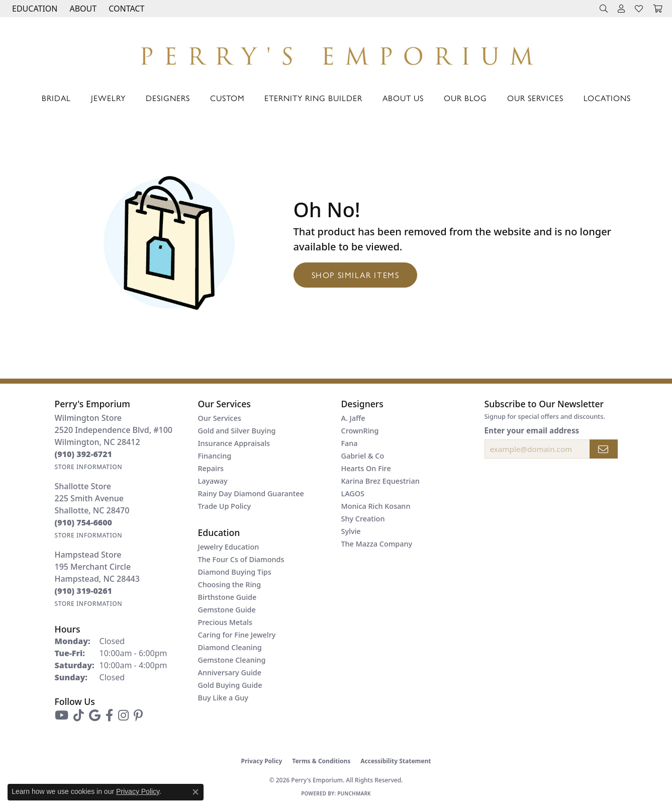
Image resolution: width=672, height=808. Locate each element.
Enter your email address (532, 430)
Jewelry (108, 98)
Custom (227, 98)
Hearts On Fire (366, 468)
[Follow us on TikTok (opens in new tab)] (79, 715)
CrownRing (360, 431)
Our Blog (465, 98)
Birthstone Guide (227, 597)
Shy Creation (363, 519)
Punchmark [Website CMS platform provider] (354, 793)
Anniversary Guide (230, 672)
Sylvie (351, 531)
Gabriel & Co (363, 456)
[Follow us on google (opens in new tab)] (95, 715)
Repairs (211, 468)
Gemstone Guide (227, 610)
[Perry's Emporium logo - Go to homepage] (336, 53)
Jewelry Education (229, 547)
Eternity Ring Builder (313, 98)
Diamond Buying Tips (235, 572)
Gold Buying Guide (230, 685)
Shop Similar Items (356, 275)
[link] (125, 9)
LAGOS (353, 493)
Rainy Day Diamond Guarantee (251, 493)
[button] (34, 9)
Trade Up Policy (225, 506)
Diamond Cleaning (230, 647)
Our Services (535, 98)
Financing (215, 456)
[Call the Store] (84, 454)
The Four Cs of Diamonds (241, 559)
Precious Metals (225, 622)
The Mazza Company (377, 544)
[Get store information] (89, 467)
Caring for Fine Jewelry (237, 635)
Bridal (56, 98)
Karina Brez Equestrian (380, 481)
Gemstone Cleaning (232, 660)
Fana (350, 443)
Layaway (213, 481)
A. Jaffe (353, 418)
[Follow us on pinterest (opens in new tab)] (138, 715)
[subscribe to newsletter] (604, 449)
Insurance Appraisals (234, 443)
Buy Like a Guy (223, 698)
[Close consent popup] (196, 792)
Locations (607, 98)
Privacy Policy (262, 761)
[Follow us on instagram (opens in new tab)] (123, 715)
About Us (403, 98)
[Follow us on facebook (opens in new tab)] (109, 715)
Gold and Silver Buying (237, 431)
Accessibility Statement (396, 761)
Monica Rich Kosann (376, 506)
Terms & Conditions (321, 761)
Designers (168, 98)
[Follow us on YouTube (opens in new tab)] (62, 715)
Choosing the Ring (230, 585)
